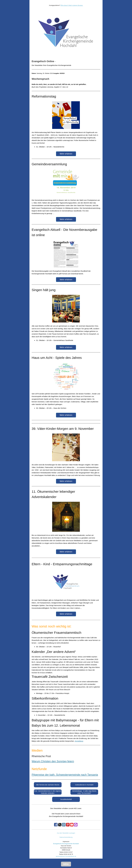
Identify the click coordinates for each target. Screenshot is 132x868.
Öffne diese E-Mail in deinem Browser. (72, 5)
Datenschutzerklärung (66, 837)
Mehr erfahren (66, 154)
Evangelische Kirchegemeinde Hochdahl (66, 844)
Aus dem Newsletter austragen (66, 833)
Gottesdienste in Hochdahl (84, 785)
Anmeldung (79, 741)
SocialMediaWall (66, 799)
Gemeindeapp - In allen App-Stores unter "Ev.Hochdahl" (84, 792)
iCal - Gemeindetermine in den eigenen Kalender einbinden (48, 792)
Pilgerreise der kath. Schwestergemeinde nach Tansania (65, 775)
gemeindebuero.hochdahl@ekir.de (66, 856)
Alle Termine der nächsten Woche (48, 785)
